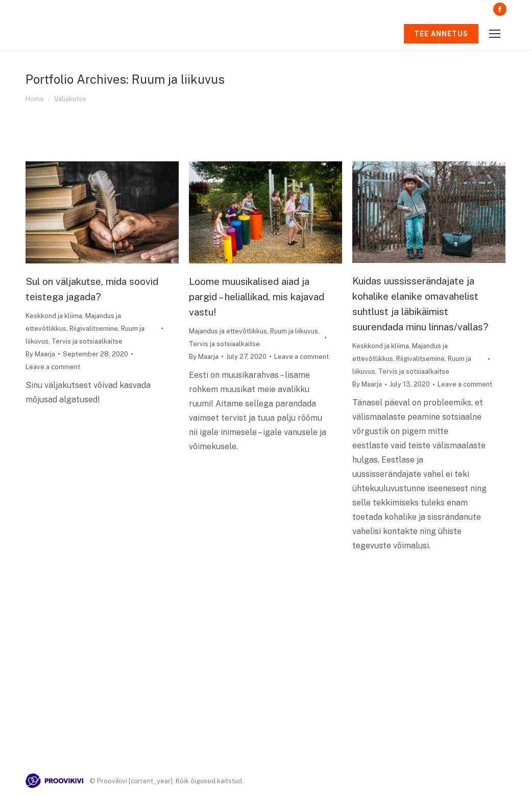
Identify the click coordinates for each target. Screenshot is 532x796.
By (40, 354)
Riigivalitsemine (94, 329)
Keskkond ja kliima (54, 316)
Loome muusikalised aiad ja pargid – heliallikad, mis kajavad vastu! (257, 297)
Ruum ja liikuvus (294, 331)
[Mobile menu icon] (495, 34)
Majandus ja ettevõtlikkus (228, 331)
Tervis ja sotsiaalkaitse (87, 341)
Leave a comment (53, 367)
